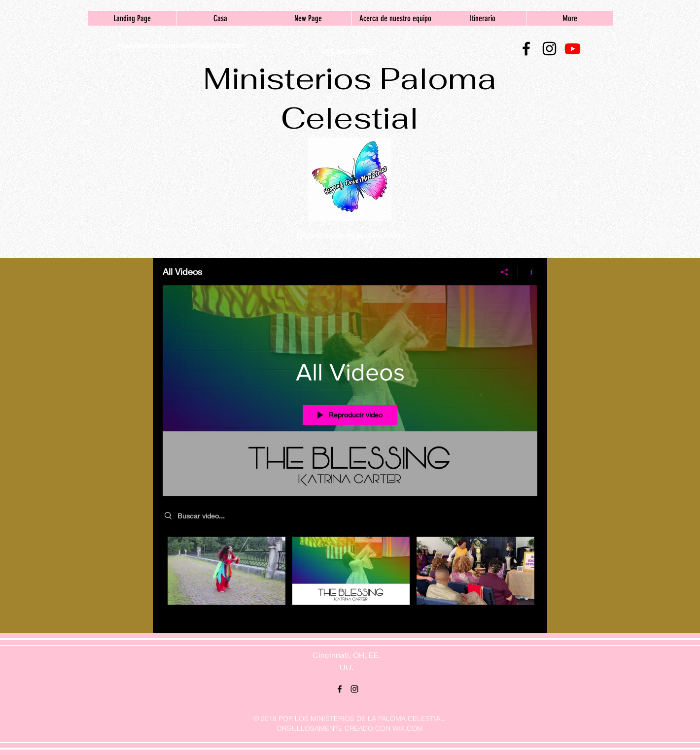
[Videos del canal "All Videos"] (350, 577)
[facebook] (526, 49)
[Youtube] (573, 49)
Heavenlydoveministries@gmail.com (182, 45)
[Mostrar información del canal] (528, 272)
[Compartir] (505, 272)
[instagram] (549, 49)
